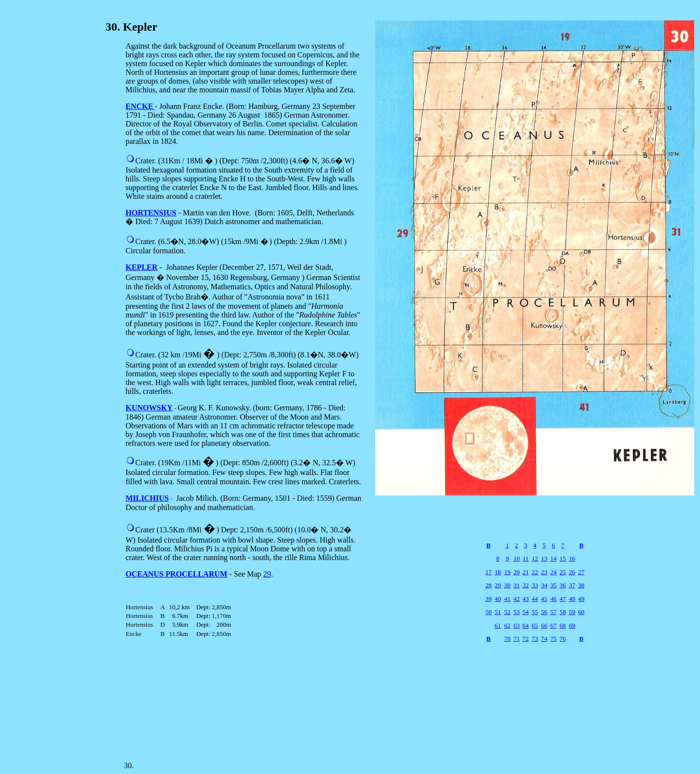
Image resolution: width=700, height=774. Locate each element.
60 (581, 612)
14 (553, 558)
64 (526, 625)
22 (535, 572)
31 (516, 585)
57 (553, 612)
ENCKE (139, 106)
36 (563, 585)
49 (581, 599)
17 (488, 572)
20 (516, 572)
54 (526, 612)
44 (535, 599)
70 (507, 639)
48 (572, 599)
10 (516, 558)
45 (544, 599)
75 (553, 639)
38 (581, 585)
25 (563, 572)
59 (572, 612)
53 (516, 612)
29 (267, 574)
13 (544, 558)
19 (507, 572)
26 (572, 572)
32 (526, 585)
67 (553, 625)
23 (544, 572)
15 (563, 558)
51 (498, 612)
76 (563, 639)
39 (488, 599)
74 (544, 639)
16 (572, 558)
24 (553, 572)
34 (544, 585)
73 (535, 639)
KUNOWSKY (149, 408)
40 (498, 599)
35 (553, 585)
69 (572, 625)
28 (488, 585)
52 (507, 612)
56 (544, 612)
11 (526, 558)
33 (535, 585)
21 (526, 572)
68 (563, 625)
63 (516, 625)
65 (535, 625)
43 (526, 599)
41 (507, 599)
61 (498, 625)
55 (535, 612)
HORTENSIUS (151, 213)
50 (488, 612)
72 (526, 639)
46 (553, 599)
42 (516, 599)
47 (563, 599)
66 (544, 625)
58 (563, 612)
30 (507, 585)
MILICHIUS (147, 498)
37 (572, 585)
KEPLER (141, 267)
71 (516, 639)
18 (498, 572)
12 (535, 558)
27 (581, 572)
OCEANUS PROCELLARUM (176, 574)
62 (507, 625)
